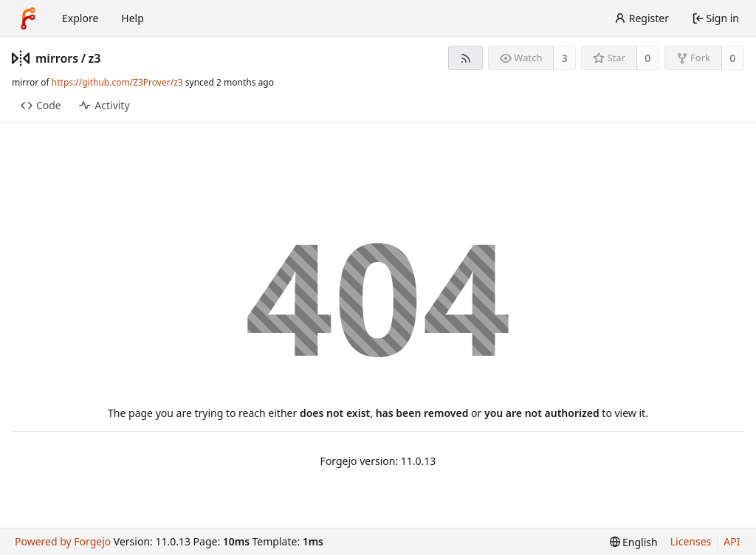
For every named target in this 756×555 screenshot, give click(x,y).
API (732, 541)
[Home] (28, 18)
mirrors (57, 58)
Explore (80, 18)
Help (133, 18)
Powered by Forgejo (63, 541)
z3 (95, 58)
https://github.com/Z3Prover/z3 (117, 82)
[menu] (634, 542)
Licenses (691, 541)
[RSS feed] (465, 58)
